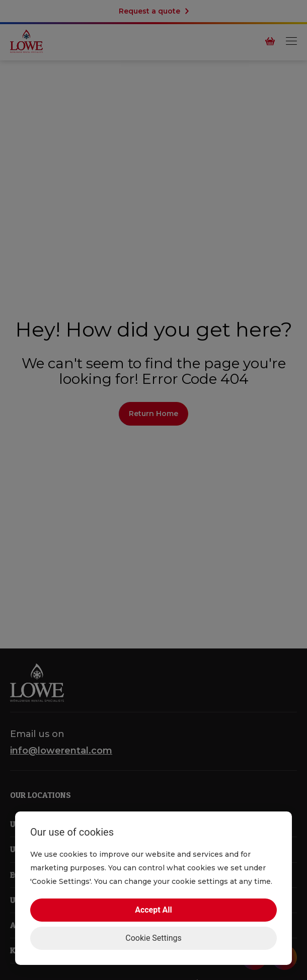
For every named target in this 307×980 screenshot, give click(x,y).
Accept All (153, 910)
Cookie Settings (153, 938)
